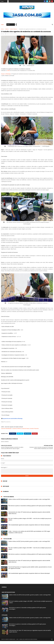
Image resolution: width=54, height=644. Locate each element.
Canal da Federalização (6, 432)
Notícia (7, 29)
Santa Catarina (14, 29)
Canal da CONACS (17, 432)
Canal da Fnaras (25, 432)
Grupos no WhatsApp (6, 77)
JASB (8, 74)
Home (2, 25)
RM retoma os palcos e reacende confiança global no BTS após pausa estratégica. (30, 509)
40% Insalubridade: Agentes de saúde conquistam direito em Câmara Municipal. (29, 528)
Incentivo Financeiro (34, 432)
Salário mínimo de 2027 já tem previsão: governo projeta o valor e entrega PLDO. (29, 502)
